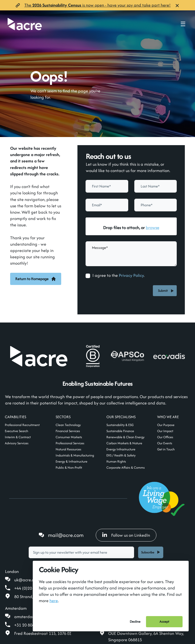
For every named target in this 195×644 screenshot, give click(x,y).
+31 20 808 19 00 (30, 625)
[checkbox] (88, 276)
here (54, 601)
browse (152, 228)
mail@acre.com (66, 535)
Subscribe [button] (148, 552)
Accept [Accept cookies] (164, 622)
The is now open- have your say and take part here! (97, 5)
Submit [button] (164, 291)
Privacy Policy (131, 275)
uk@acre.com (27, 580)
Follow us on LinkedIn (126, 535)
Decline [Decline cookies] (135, 622)
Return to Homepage (36, 279)
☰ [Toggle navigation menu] (183, 24)
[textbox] (107, 186)
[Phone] (156, 205)
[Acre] (25, 24)
